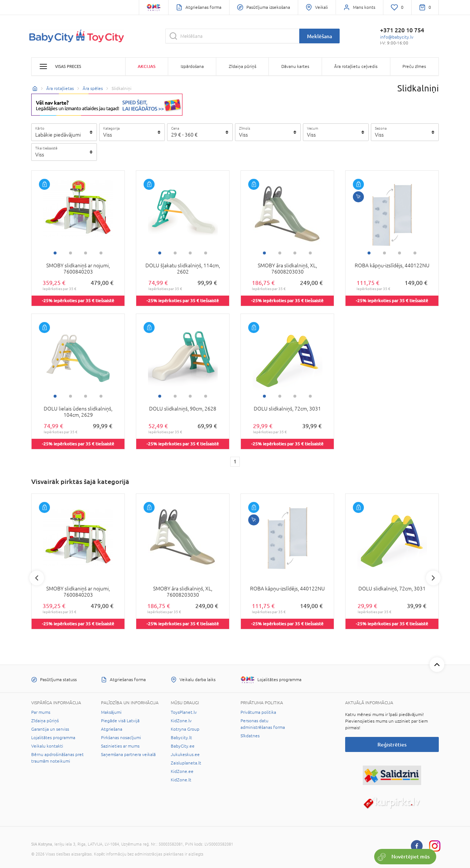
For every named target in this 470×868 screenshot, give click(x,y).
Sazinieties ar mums (120, 746)
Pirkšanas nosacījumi (121, 738)
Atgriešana (112, 729)
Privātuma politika (258, 712)
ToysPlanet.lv (184, 712)
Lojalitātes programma (53, 738)
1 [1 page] (235, 462)
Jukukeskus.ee (185, 755)
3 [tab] (86, 253)
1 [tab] (55, 253)
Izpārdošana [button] (192, 66)
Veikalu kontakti (47, 746)
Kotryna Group (185, 729)
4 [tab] (101, 253)
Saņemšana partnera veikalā (128, 755)
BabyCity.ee (183, 746)
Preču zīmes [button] (414, 66)
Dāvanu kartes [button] (295, 66)
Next (433, 578)
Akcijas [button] (147, 66)
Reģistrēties (392, 744)
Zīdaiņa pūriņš (45, 721)
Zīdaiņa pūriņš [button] (243, 66)
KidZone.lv (181, 721)
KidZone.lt (181, 780)
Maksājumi (111, 712)
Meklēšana (319, 36)
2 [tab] (70, 253)
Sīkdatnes (250, 736)
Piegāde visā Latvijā (120, 721)
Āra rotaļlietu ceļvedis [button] (356, 66)
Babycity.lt (181, 738)
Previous (37, 578)
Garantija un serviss (50, 729)
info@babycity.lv (397, 37)
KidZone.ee (182, 771)
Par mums (41, 712)
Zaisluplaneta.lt (186, 763)
